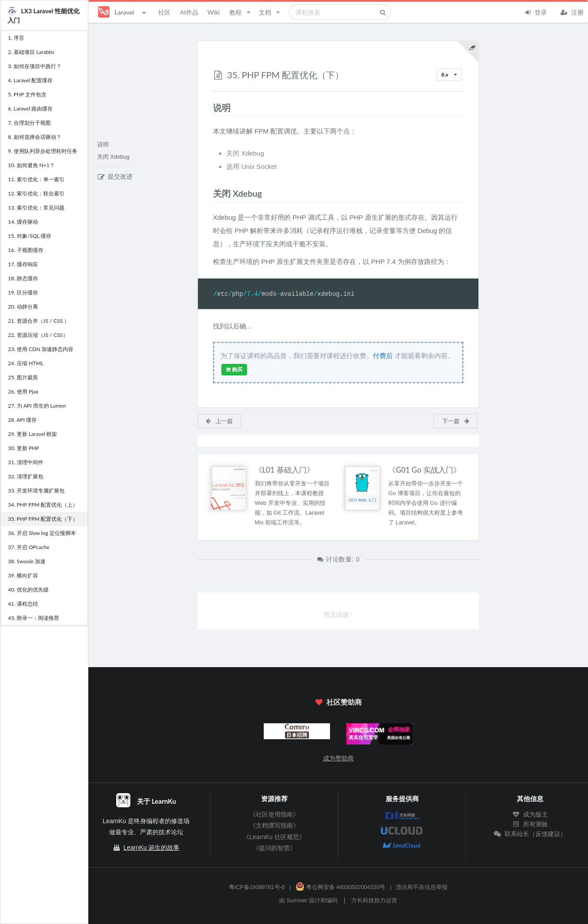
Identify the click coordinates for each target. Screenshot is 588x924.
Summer (297, 901)
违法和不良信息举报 (422, 887)
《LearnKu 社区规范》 (274, 837)
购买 (234, 370)
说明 (103, 145)
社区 (164, 12)
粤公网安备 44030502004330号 (340, 887)
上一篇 (219, 421)
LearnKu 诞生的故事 (151, 848)
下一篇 (456, 421)
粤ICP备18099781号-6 (257, 887)
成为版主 (530, 814)
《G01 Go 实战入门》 (425, 470)
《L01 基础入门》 (285, 470)
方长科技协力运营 (374, 901)
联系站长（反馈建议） (530, 834)
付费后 (383, 356)
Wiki (213, 12)
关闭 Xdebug (113, 157)
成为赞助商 (338, 758)
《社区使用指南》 (274, 814)
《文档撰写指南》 (274, 825)
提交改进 (115, 176)
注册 (572, 11)
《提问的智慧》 (274, 848)
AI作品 (189, 12)
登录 (535, 11)
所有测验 (530, 824)
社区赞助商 (338, 702)
